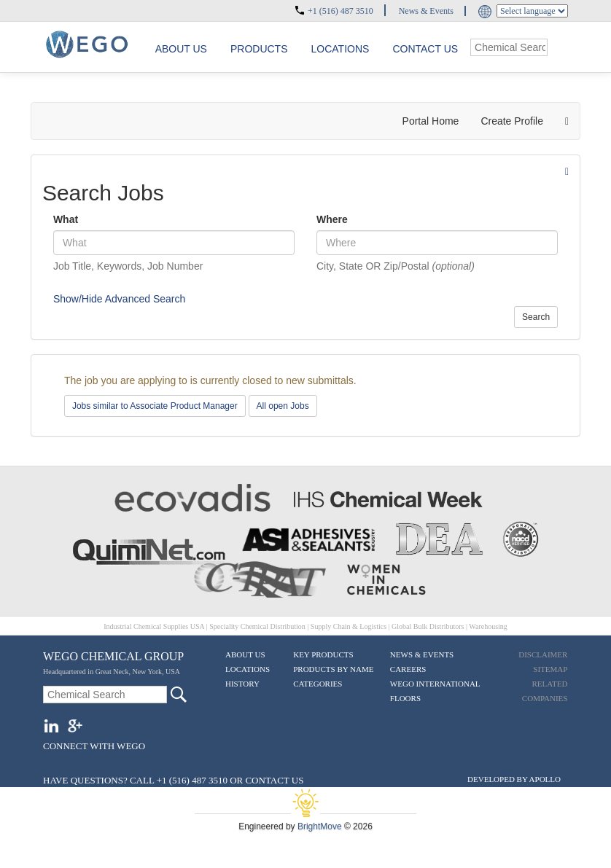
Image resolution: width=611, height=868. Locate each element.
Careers (408, 669)
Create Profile (512, 121)
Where (332, 219)
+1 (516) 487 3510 (340, 11)
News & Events (426, 11)
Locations (340, 49)
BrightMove (320, 826)
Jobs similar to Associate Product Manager (155, 406)
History (242, 684)
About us (181, 49)
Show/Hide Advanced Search (119, 299)
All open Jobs (283, 406)
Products (259, 49)
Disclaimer (543, 654)
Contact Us (425, 49)
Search (536, 317)
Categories (318, 684)
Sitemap (550, 669)
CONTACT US (274, 780)
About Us (245, 654)
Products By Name (333, 669)
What (66, 219)
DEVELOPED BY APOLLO (514, 779)
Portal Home (431, 121)
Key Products (323, 654)
